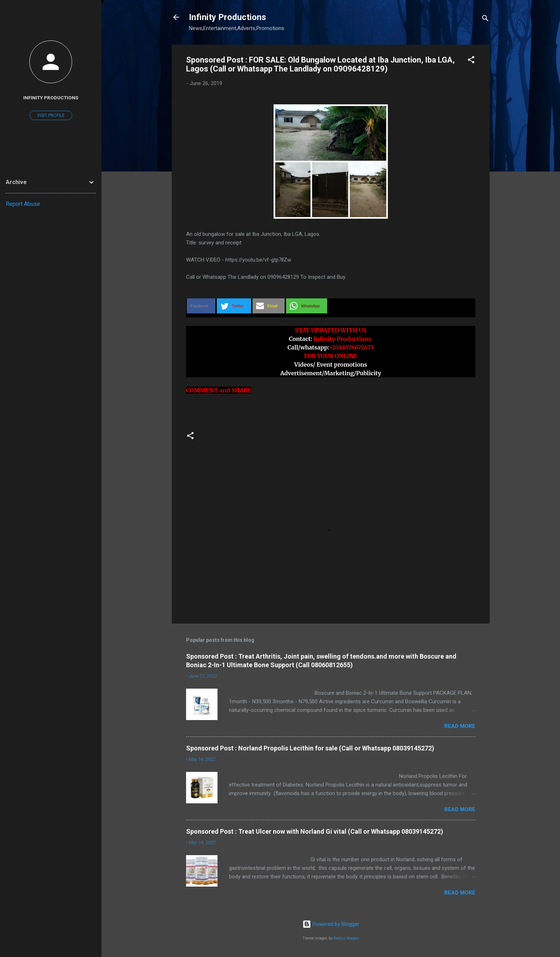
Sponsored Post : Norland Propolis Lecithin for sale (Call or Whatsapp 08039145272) (310, 748)
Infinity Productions (227, 17)
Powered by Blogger (331, 924)
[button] (471, 61)
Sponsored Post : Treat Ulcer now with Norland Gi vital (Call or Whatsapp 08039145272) (315, 831)
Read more (460, 726)
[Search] (485, 19)
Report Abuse (23, 204)
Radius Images (346, 938)
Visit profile (51, 115)
